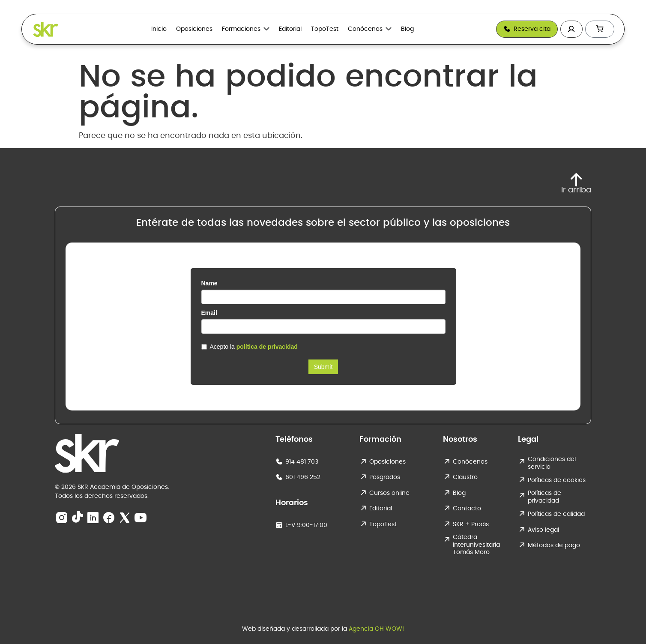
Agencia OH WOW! (376, 629)
